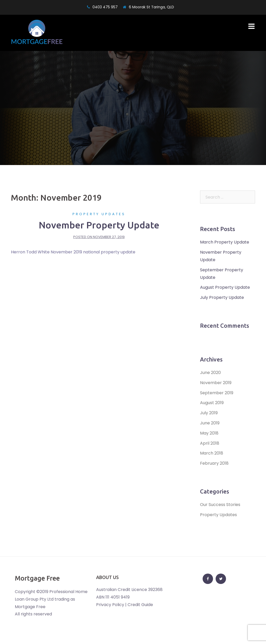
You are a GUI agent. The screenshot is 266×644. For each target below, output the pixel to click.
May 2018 (209, 433)
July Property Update (222, 297)
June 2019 (210, 423)
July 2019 (209, 413)
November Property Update (99, 225)
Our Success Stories (220, 505)
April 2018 (210, 443)
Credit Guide (140, 605)
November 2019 (216, 383)
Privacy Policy (110, 605)
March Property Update (225, 242)
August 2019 (212, 403)
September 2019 (217, 393)
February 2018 (214, 463)
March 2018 (212, 453)
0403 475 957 (105, 7)
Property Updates (99, 214)
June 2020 (210, 373)
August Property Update (225, 287)
